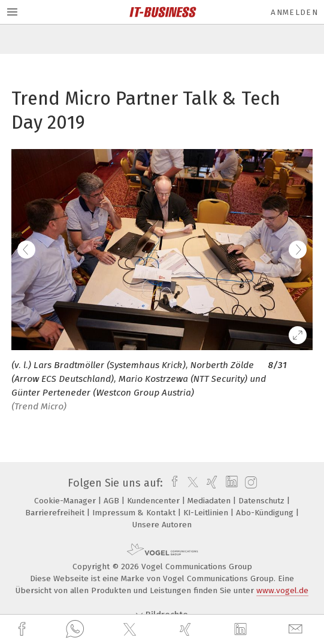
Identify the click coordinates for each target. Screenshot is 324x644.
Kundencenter (155, 501)
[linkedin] (242, 630)
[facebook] (23, 629)
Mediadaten (210, 501)
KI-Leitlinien (207, 513)
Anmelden (294, 12)
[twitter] (131, 630)
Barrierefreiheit (56, 513)
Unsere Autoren (162, 525)
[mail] (297, 629)
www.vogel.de (282, 590)
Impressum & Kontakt (135, 513)
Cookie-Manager (66, 501)
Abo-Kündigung (266, 513)
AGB (113, 501)
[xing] (187, 629)
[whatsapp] (75, 630)
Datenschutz (263, 501)
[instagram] (249, 483)
